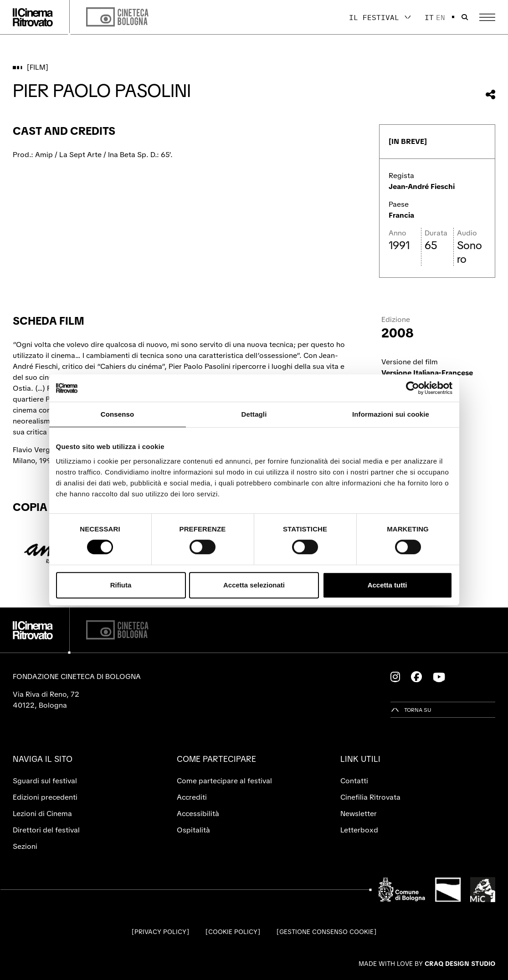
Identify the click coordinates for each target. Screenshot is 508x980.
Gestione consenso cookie (326, 932)
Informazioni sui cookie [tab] (391, 414)
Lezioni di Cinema (42, 814)
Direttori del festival (46, 830)
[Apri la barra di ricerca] (465, 17)
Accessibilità (198, 814)
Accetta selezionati (254, 585)
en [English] (441, 17)
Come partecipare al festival (224, 781)
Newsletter (359, 814)
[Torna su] (411, 710)
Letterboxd (359, 830)
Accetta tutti (387, 585)
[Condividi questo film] (490, 94)
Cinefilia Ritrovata (370, 797)
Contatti (354, 781)
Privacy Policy (160, 932)
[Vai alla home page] (33, 17)
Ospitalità (193, 830)
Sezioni (25, 846)
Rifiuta (121, 585)
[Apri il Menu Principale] (487, 17)
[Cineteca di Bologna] (117, 630)
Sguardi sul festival (45, 781)
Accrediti (192, 797)
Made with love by (427, 964)
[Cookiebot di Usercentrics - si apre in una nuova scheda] (413, 388)
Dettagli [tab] (254, 414)
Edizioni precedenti (45, 797)
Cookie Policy (233, 932)
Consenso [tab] (117, 414)
